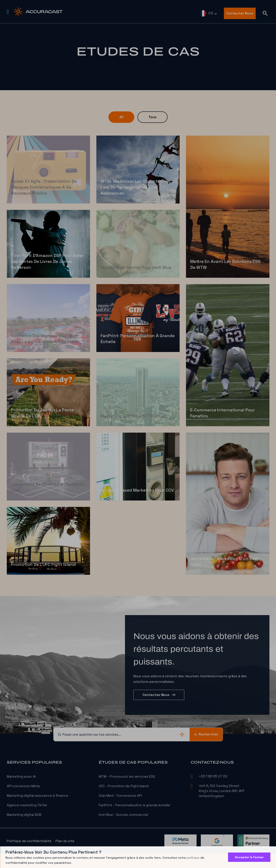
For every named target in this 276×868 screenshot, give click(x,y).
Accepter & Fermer (249, 857)
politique (193, 858)
